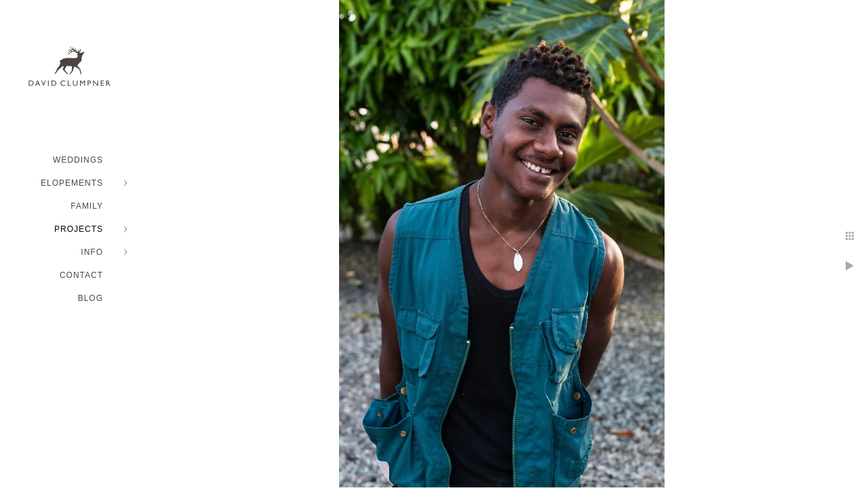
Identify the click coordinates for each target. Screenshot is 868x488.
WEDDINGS (78, 160)
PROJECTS (79, 229)
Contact (81, 275)
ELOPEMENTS (72, 183)
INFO (92, 252)
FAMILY (87, 206)
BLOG (91, 298)
